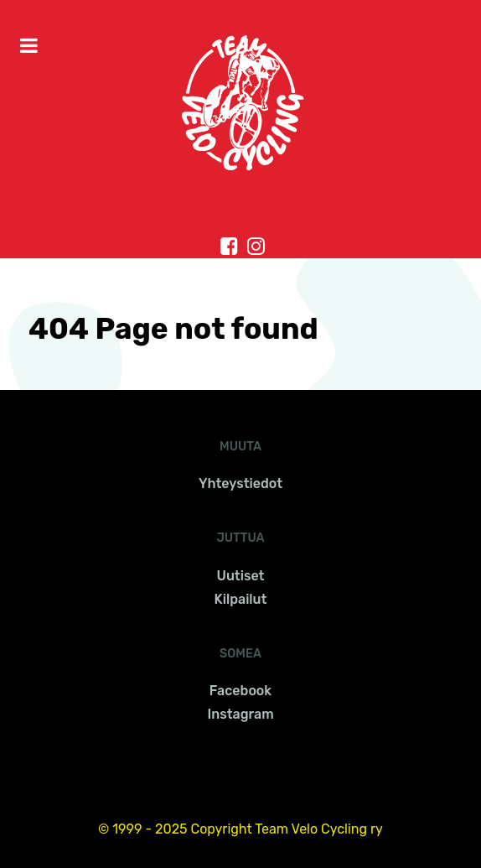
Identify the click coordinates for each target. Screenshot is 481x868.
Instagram (240, 714)
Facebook (240, 691)
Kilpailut (241, 599)
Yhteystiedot (240, 483)
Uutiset (241, 576)
